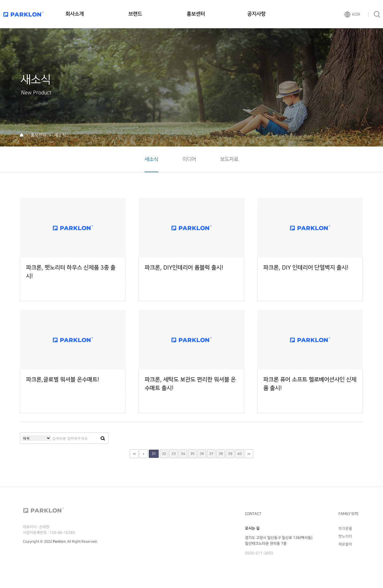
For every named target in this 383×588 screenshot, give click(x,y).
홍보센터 (196, 14)
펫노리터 (345, 536)
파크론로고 (23, 14)
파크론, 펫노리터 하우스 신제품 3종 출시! (71, 272)
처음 (134, 454)
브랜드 (135, 14)
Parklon (59, 542)
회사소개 (75, 14)
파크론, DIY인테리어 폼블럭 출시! (184, 268)
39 (230, 454)
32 (164, 454)
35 (192, 454)
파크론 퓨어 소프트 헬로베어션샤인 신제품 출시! (310, 384)
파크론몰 (345, 529)
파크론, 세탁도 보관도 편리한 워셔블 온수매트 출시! (190, 384)
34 (183, 454)
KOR (356, 15)
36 (202, 454)
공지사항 (256, 14)
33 (173, 454)
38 (221, 454)
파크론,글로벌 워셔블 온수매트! (63, 380)
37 (211, 454)
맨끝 (249, 454)
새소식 (151, 159)
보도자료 (229, 159)
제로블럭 (345, 544)
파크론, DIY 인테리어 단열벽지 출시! (306, 268)
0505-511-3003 (259, 553)
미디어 (189, 159)
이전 (143, 454)
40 (240, 454)
